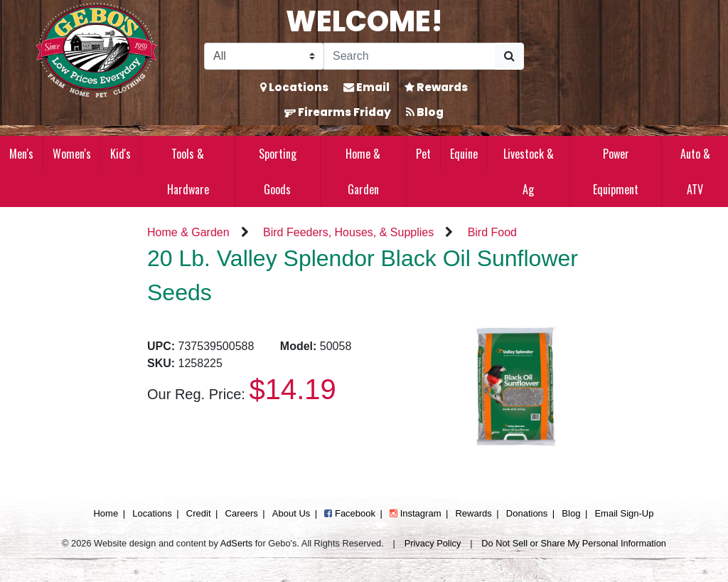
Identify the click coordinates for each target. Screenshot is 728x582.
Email (366, 87)
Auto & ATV (695, 171)
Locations (294, 87)
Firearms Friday (338, 112)
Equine (464, 154)
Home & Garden (363, 171)
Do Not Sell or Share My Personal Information (574, 543)
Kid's (121, 154)
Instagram (415, 513)
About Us (291, 513)
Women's (72, 154)
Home (106, 513)
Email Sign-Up (624, 513)
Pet (423, 154)
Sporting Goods (278, 171)
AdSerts (237, 543)
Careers (242, 513)
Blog (425, 112)
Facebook (350, 513)
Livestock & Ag (529, 171)
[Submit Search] (509, 56)
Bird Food (492, 232)
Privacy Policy (433, 543)
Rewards (436, 87)
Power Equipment (616, 171)
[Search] (409, 56)
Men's (21, 154)
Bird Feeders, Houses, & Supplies (348, 232)
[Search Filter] (264, 56)
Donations (527, 513)
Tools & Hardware (188, 171)
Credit (199, 513)
